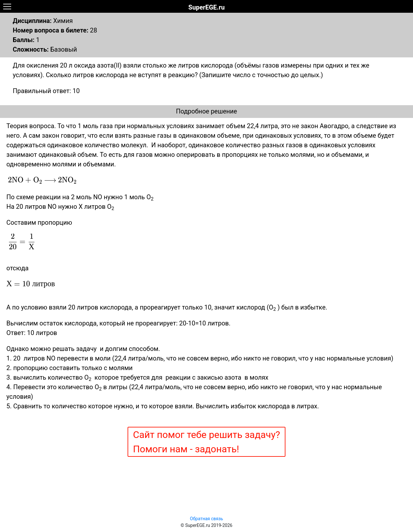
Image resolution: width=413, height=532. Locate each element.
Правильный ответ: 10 (46, 91)
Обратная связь (207, 519)
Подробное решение (206, 111)
